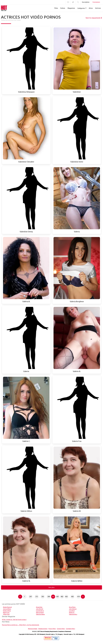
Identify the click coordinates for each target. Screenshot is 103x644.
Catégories (81, 8)
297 (31, 597)
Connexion (96, 2)
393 (43, 597)
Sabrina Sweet (40, 612)
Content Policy (61, 629)
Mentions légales (33, 629)
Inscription (86, 2)
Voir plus (51, 587)
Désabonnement (43, 629)
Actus (91, 8)
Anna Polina (72, 607)
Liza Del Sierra (40, 611)
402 (62, 597)
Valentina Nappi (40, 614)
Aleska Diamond (7, 607)
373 (37, 597)
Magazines (71, 8)
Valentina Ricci (73, 614)
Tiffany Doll (6, 614)
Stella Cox (72, 612)
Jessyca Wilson (7, 609)
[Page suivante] (83, 597)
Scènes (63, 8)
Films (56, 8)
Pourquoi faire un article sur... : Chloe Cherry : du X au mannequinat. (21, 625)
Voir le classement (94, 18)
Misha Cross (6, 612)
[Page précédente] (20, 597)
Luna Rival (72, 611)
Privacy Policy (52, 629)
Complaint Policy (71, 629)
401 (58, 597)
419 (78, 597)
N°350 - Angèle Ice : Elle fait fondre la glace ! (14, 620)
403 (66, 597)
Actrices (98, 8)
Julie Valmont (73, 609)
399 (49, 597)
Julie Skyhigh (40, 609)
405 (72, 597)
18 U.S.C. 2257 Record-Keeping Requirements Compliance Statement (52, 631)
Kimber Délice (7, 611)
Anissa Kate (39, 607)
